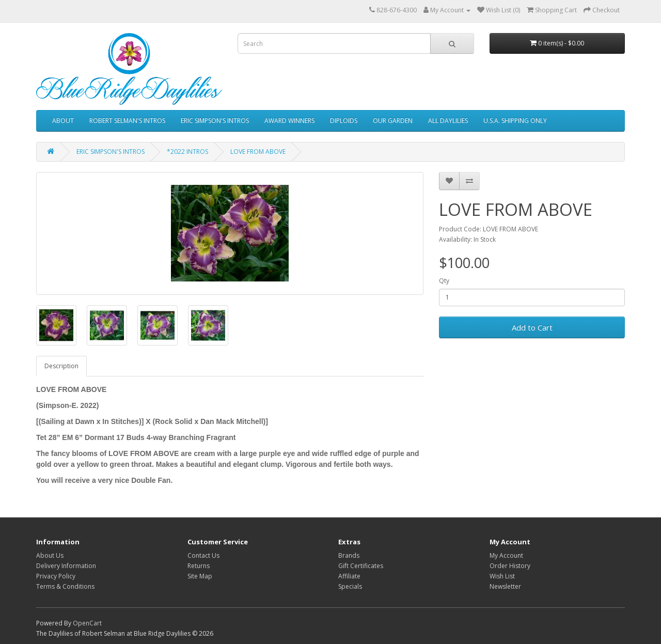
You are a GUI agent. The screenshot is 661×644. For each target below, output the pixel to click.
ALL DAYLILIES (448, 121)
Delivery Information (66, 566)
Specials (350, 586)
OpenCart (87, 623)
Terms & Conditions (65, 586)
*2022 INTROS (187, 152)
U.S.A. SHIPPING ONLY (515, 121)
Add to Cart (532, 327)
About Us (50, 555)
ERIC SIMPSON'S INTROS (215, 121)
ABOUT (63, 121)
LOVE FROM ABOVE (258, 152)
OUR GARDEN (393, 121)
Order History (510, 566)
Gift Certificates (361, 566)
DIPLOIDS (344, 121)
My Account (506, 555)
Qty (444, 281)
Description (61, 366)
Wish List (502, 576)
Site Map (200, 576)
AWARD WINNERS (289, 121)
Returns (199, 566)
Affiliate (349, 576)
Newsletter (505, 586)
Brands (349, 555)
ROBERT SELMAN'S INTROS (127, 121)
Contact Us (203, 555)
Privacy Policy (56, 576)
